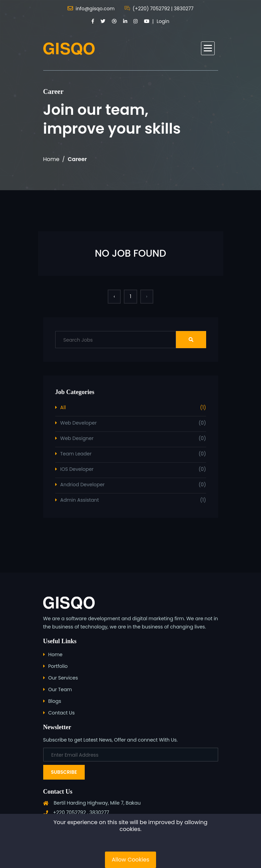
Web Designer (133, 438)
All (133, 408)
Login (163, 21)
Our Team (60, 689)
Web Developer (133, 423)
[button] (208, 48)
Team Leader (133, 454)
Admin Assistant (133, 500)
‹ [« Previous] (114, 296)
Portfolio (58, 666)
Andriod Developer (133, 485)
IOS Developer (133, 469)
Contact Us (62, 713)
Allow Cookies (131, 860)
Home (51, 159)
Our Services (63, 678)
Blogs (55, 701)
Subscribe (64, 772)
